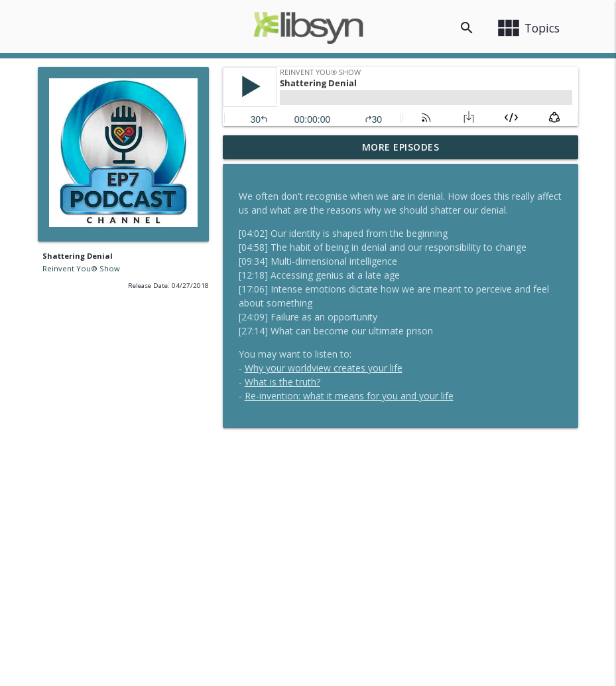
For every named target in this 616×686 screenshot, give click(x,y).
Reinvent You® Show (81, 268)
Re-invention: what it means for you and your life (349, 396)
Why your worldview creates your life (324, 368)
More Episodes (401, 147)
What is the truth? (282, 382)
